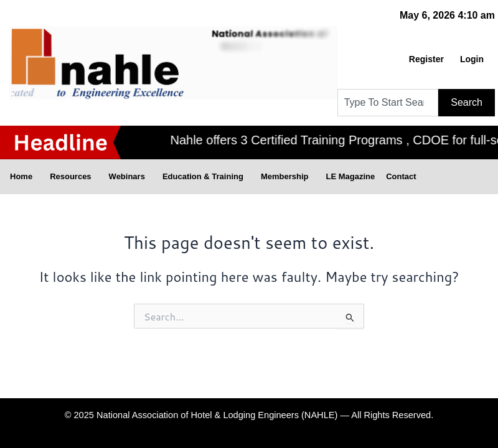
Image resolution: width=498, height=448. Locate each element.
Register (426, 59)
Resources (73, 177)
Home (24, 177)
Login (472, 59)
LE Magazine (350, 176)
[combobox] (388, 103)
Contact (401, 176)
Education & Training (206, 177)
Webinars (130, 177)
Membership (288, 177)
